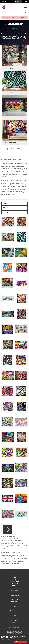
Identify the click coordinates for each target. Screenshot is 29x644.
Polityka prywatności (15, 579)
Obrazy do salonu (15, 601)
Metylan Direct (14, 621)
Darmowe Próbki (14, 583)
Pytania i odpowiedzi (14, 581)
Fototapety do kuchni (15, 599)
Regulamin (14, 585)
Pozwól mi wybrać (5, 639)
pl (18, 1)
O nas (14, 577)
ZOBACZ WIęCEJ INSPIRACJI (15, 149)
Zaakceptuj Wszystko (21, 642)
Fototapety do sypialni (15, 597)
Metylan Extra (15, 622)
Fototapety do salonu (15, 595)
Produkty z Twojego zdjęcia (15, 611)
